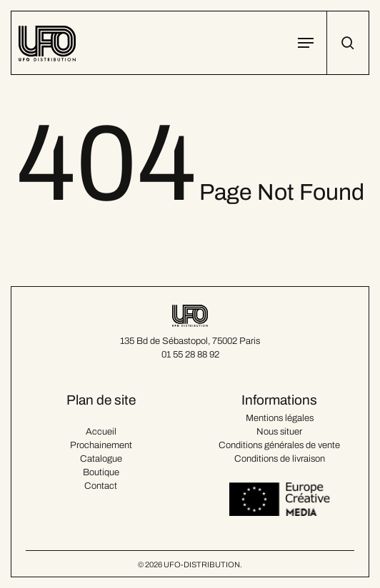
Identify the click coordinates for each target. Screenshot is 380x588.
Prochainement (101, 445)
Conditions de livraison (280, 459)
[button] (306, 43)
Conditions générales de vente (279, 445)
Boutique (101, 472)
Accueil (101, 432)
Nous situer (279, 432)
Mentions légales (280, 418)
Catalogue (101, 459)
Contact (101, 486)
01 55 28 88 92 (190, 355)
